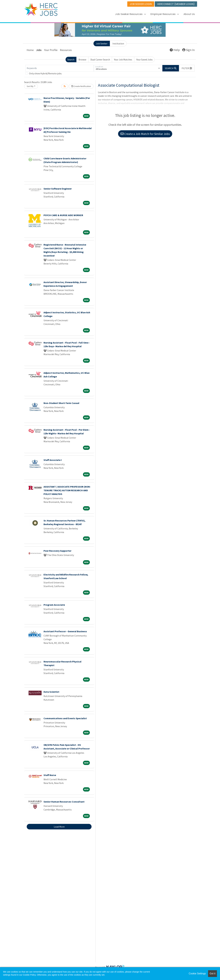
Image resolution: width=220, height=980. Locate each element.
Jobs (39, 50)
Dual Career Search (100, 60)
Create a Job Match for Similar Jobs (145, 134)
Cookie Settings (197, 974)
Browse (82, 60)
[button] (187, 68)
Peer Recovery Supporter (57, 551)
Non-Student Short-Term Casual (61, 403)
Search (71, 60)
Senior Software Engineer (58, 189)
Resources (66, 50)
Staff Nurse (50, 775)
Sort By (30, 86)
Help (175, 50)
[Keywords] (60, 68)
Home (30, 50)
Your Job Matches (123, 60)
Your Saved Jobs (144, 60)
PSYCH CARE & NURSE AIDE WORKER (63, 215)
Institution (118, 43)
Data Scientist (51, 692)
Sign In (188, 50)
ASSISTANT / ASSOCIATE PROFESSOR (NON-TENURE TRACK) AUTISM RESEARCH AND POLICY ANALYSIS (67, 490)
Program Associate (54, 605)
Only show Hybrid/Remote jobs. (46, 73)
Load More (59, 827)
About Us (189, 14)
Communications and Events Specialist (65, 718)
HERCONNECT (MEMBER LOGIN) (176, 4)
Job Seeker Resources (130, 14)
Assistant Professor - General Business (65, 631)
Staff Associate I (53, 460)
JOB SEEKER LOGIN (141, 4)
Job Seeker (102, 43)
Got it (213, 974)
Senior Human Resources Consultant (64, 802)
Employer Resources (165, 14)
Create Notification (81, 86)
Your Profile (51, 50)
